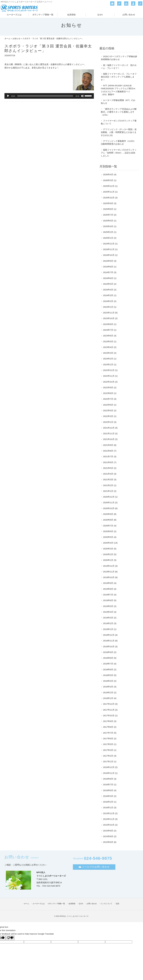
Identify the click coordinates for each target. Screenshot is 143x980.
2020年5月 (108, 537)
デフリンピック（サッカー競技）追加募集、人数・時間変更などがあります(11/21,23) (119, 132)
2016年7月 (108, 784)
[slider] (45, 96)
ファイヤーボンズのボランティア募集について (119, 122)
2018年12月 (109, 635)
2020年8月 (108, 520)
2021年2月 (108, 485)
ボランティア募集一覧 (43, 15)
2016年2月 (108, 802)
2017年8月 (108, 727)
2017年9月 (108, 721)
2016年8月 (108, 779)
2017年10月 (109, 715)
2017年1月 (108, 761)
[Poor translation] (10, 938)
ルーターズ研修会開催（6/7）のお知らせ (118, 102)
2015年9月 (108, 831)
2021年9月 (108, 445)
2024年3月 (108, 295)
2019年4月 (108, 612)
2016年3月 (108, 796)
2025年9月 (108, 203)
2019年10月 (109, 577)
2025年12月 (109, 186)
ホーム (7, 39)
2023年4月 (108, 347)
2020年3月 (108, 549)
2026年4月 (108, 174)
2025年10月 (109, 198)
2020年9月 (108, 514)
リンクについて (106, 904)
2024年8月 (108, 267)
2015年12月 (109, 813)
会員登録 (71, 15)
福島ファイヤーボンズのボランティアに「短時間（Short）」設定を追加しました (119, 153)
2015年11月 (109, 819)
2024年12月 (109, 244)
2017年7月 (108, 733)
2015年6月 (108, 842)
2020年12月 (109, 497)
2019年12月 (109, 566)
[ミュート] (82, 96)
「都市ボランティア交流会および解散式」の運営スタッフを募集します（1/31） (119, 112)
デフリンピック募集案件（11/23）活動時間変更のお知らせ (118, 142)
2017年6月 (108, 738)
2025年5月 (108, 221)
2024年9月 (108, 261)
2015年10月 (109, 825)
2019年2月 (108, 623)
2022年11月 (109, 376)
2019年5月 (108, 606)
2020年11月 (109, 502)
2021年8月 (108, 451)
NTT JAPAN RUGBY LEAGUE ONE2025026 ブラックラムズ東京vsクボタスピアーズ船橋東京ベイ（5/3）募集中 (118, 90)
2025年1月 (108, 238)
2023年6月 (108, 336)
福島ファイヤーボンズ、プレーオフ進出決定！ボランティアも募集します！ (119, 77)
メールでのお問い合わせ (94, 867)
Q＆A (100, 15)
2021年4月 (108, 474)
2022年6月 (108, 405)
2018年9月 (108, 652)
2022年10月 (109, 382)
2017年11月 (109, 710)
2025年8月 (108, 209)
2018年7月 (108, 664)
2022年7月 (108, 399)
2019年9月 (108, 583)
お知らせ (16, 39)
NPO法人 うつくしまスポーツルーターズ (74, 916)
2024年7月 (108, 272)
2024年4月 (108, 290)
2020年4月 (108, 543)
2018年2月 (108, 692)
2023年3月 (108, 353)
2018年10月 (109, 646)
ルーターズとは (14, 15)
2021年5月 (108, 468)
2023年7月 (108, 330)
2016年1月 (108, 807)
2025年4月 (108, 226)
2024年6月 (108, 278)
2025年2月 (108, 232)
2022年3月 (108, 416)
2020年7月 (108, 526)
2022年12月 (109, 370)
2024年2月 (108, 301)
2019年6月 (108, 600)
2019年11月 (109, 572)
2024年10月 (109, 255)
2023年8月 (108, 324)
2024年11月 (109, 249)
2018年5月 (108, 675)
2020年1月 (108, 560)
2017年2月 (108, 756)
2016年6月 (108, 790)
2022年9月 (108, 387)
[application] (49, 96)
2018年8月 (108, 658)
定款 (118, 904)
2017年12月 (109, 704)
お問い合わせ (129, 15)
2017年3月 (108, 750)
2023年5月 (108, 341)
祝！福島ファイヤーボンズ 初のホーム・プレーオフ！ (119, 67)
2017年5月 (108, 744)
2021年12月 (109, 428)
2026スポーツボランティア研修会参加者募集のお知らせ (119, 58)
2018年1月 (108, 698)
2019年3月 (108, 618)
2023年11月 (109, 313)
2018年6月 (108, 669)
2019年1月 (108, 629)
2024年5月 (108, 284)
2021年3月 (108, 479)
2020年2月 (108, 554)
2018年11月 (109, 641)
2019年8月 (108, 589)
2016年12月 (109, 767)
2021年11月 (109, 433)
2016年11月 (109, 773)
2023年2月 (108, 359)
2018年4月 (108, 681)
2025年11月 (109, 192)
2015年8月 (108, 836)
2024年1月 (108, 307)
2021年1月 (108, 491)
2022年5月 (108, 410)
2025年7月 (108, 215)
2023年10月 (109, 318)
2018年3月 (108, 687)
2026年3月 (108, 180)
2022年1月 (108, 422)
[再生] (8, 96)
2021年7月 (108, 456)
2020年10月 (109, 508)
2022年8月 (108, 393)
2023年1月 (108, 364)
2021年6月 (108, 462)
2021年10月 (109, 439)
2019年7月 (108, 595)
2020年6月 (108, 531)
